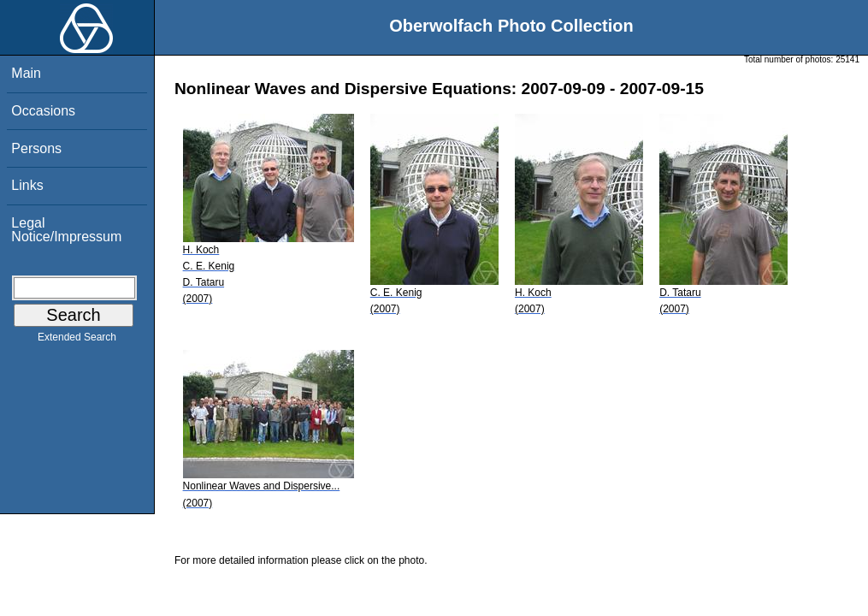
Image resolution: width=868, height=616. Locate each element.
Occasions (43, 111)
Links (27, 185)
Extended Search (77, 341)
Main (26, 73)
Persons (36, 148)
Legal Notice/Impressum (66, 230)
